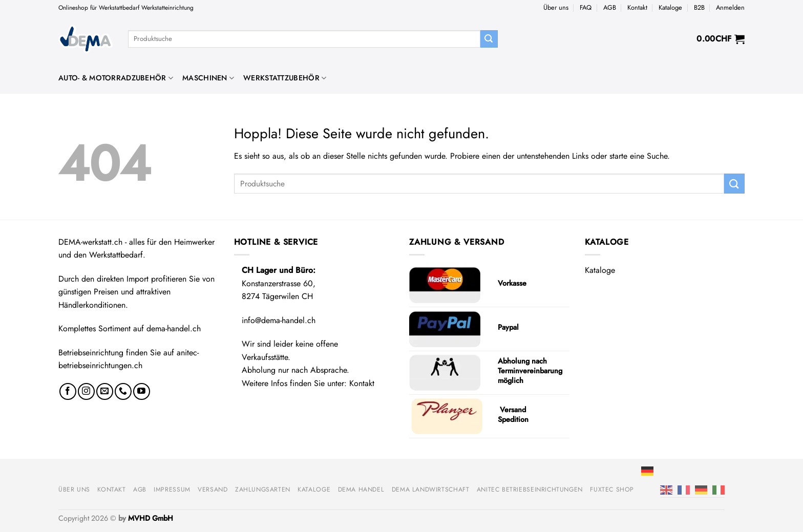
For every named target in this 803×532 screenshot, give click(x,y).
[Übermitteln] (489, 39)
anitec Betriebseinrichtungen (530, 490)
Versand (213, 490)
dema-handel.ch (174, 328)
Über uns (556, 7)
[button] (730, 8)
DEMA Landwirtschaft (431, 490)
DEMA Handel (361, 490)
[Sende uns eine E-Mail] (105, 391)
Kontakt (637, 7)
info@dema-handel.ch (279, 320)
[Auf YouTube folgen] (142, 391)
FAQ (586, 7)
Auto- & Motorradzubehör (116, 78)
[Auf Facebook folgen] (68, 391)
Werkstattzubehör (285, 78)
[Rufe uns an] (123, 391)
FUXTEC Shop (612, 490)
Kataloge (670, 7)
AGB (610, 7)
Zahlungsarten (263, 490)
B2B (699, 7)
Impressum (172, 490)
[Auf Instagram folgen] (86, 391)
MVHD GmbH (151, 518)
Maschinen (208, 78)
